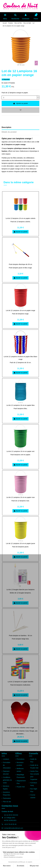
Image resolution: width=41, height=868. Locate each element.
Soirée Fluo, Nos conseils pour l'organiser (35, 775)
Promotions (20, 759)
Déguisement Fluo (21, 782)
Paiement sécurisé (6, 773)
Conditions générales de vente (7, 780)
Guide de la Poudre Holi (34, 767)
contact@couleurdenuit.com (14, 828)
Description (6, 127)
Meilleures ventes (20, 770)
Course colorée (33, 796)
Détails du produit (9, 132)
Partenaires (7, 798)
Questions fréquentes (7, 794)
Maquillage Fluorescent (21, 776)
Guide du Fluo (33, 760)
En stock (5, 83)
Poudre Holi (21, 787)
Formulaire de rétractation (7, 765)
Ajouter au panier (20, 103)
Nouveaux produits (20, 764)
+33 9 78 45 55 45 (10, 824)
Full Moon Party (34, 784)
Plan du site (7, 802)
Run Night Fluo (34, 790)
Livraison (6, 759)
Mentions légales (6, 787)
